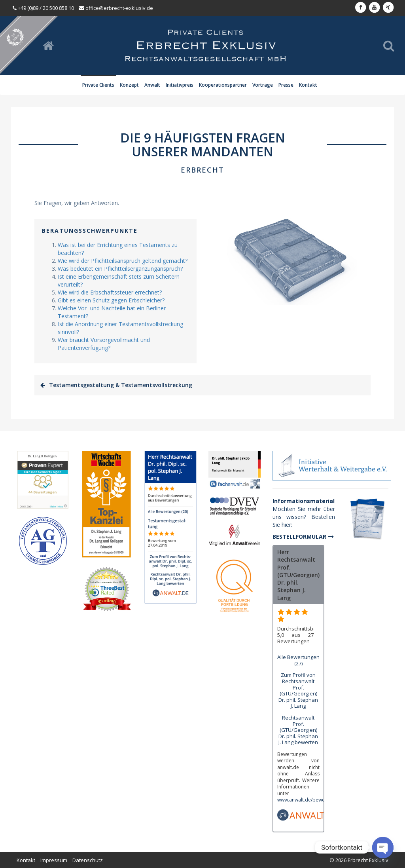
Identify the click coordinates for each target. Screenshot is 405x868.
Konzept (129, 85)
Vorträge (263, 85)
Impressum (54, 860)
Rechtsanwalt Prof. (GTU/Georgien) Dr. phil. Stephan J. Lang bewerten (298, 730)
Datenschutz (88, 860)
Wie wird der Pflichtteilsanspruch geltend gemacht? (123, 261)
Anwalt (152, 85)
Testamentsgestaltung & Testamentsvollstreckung (121, 385)
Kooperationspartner (223, 85)
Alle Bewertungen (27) (298, 660)
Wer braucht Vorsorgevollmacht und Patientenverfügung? (104, 344)
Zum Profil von (298, 690)
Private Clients (98, 85)
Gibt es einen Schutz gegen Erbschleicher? (111, 300)
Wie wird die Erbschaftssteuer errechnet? (110, 292)
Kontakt (308, 85)
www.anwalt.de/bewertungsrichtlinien (319, 800)
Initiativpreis (180, 85)
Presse (286, 85)
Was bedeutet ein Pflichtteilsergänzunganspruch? (120, 269)
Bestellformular (299, 537)
